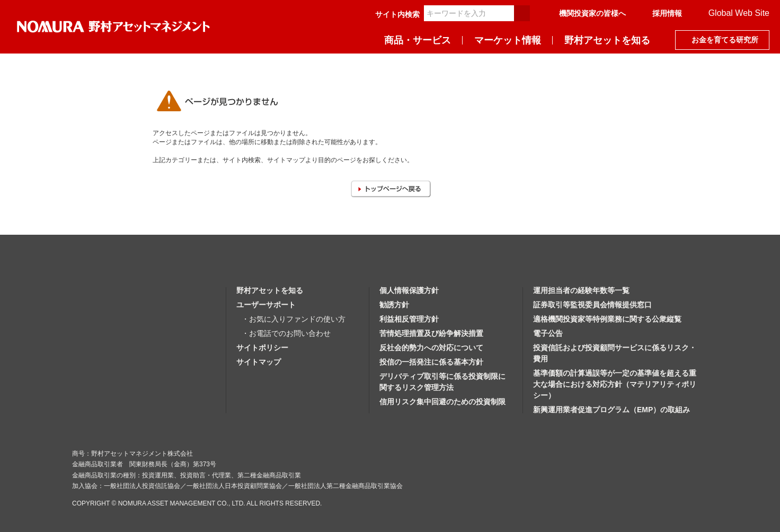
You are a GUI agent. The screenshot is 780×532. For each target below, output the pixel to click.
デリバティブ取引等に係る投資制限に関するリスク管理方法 (442, 382)
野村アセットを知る (607, 40)
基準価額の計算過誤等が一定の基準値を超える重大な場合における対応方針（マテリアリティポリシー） (615, 384)
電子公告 (548, 333)
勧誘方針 (394, 305)
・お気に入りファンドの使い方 (294, 319)
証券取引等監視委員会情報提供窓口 (592, 305)
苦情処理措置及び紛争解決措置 (431, 333)
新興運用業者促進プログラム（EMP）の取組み (611, 410)
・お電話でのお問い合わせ (286, 333)
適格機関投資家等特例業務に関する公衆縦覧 (607, 319)
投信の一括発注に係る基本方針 (431, 362)
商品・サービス (418, 40)
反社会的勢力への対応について (431, 348)
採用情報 (667, 13)
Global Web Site (739, 13)
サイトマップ (259, 362)
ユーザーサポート (266, 305)
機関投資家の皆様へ (592, 13)
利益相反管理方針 (409, 319)
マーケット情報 (508, 40)
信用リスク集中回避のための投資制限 (442, 402)
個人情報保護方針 (409, 290)
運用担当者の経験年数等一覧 (581, 290)
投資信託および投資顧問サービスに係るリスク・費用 (615, 353)
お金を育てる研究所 (725, 40)
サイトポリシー (262, 348)
